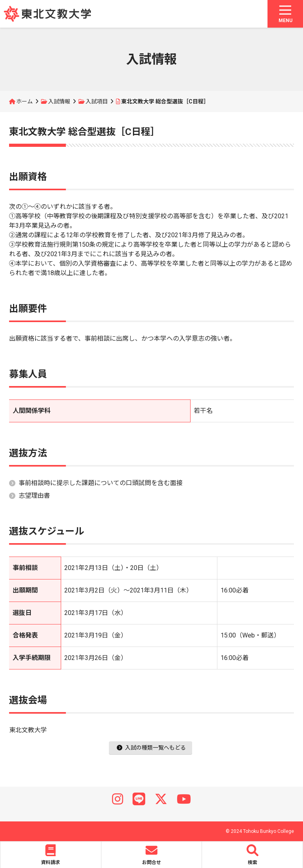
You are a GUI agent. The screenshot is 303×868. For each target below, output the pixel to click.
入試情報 (59, 101)
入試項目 (97, 101)
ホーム (24, 101)
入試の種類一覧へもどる (151, 748)
